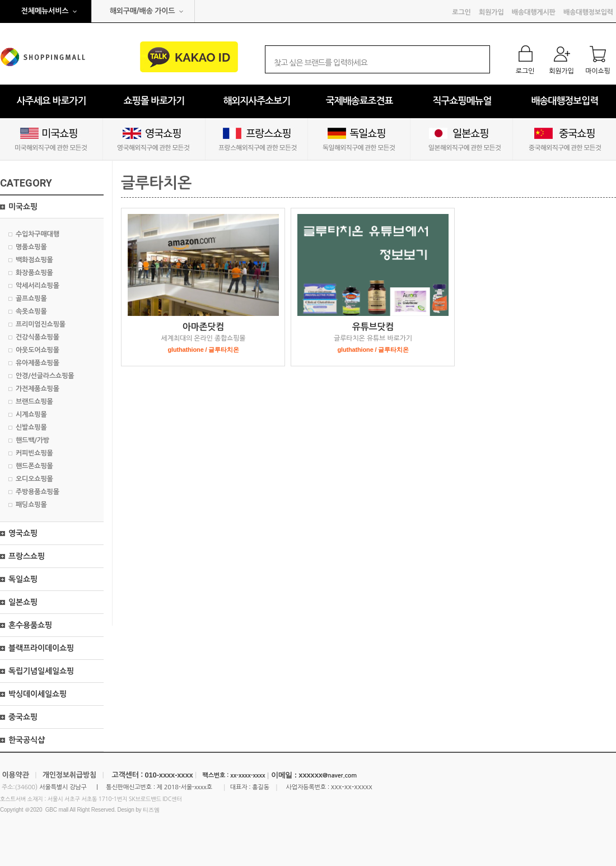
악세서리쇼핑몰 (38, 286)
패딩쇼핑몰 (31, 505)
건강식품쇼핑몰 (38, 337)
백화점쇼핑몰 (34, 260)
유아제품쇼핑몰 (38, 363)
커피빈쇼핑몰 (34, 453)
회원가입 (491, 12)
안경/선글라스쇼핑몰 (45, 376)
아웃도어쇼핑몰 (38, 350)
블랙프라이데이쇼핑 (41, 648)
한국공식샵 (27, 740)
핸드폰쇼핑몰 (34, 466)
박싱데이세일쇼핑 (38, 694)
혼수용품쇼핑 (30, 625)
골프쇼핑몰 (31, 299)
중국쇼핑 (23, 717)
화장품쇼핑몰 (34, 273)
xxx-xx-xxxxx (352, 787)
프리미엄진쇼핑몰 (41, 324)
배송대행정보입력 (588, 12)
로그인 (461, 12)
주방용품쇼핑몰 (38, 492)
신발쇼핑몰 (31, 427)
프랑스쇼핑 (27, 556)
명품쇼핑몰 (31, 247)
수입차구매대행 (38, 234)
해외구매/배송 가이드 (143, 11)
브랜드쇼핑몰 (34, 402)
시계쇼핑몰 (31, 415)
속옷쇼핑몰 (31, 311)
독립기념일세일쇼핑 (41, 671)
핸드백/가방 (32, 440)
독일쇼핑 (23, 579)
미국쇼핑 (23, 207)
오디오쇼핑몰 (34, 479)
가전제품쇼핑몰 (38, 389)
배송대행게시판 (534, 12)
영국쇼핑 (23, 533)
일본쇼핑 (23, 602)
